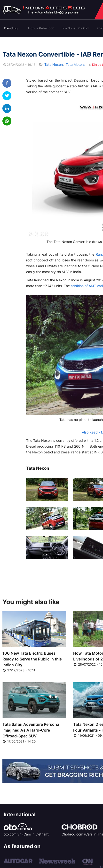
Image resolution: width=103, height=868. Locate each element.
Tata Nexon (54, 64)
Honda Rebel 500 (41, 28)
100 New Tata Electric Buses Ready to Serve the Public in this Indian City (32, 659)
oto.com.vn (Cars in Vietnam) (27, 834)
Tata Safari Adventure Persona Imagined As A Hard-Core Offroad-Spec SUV (31, 730)
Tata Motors (75, 64)
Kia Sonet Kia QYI (75, 28)
